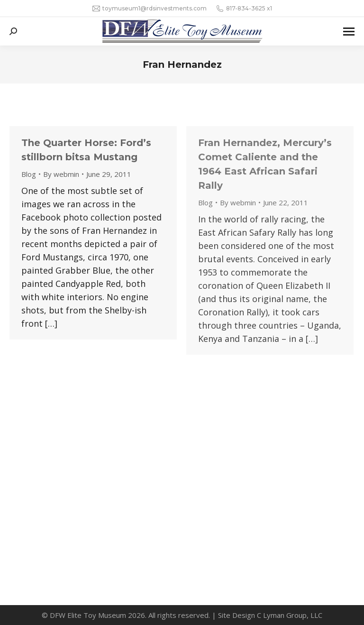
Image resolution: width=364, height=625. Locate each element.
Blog (29, 174)
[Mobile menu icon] (349, 32)
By (61, 174)
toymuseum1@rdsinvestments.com (150, 9)
